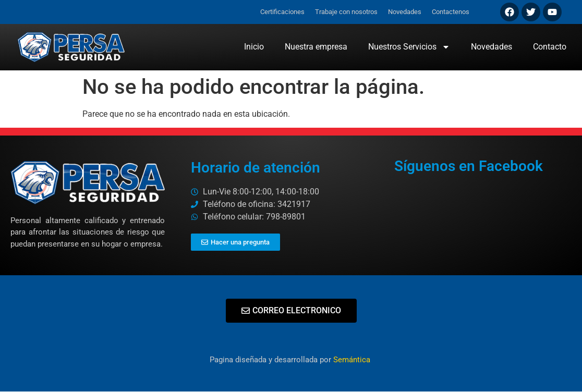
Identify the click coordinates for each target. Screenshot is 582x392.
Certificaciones (282, 12)
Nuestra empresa (316, 47)
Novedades (405, 12)
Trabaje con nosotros (346, 12)
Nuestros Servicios (409, 47)
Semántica (353, 360)
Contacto (550, 47)
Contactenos (451, 12)
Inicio (254, 47)
